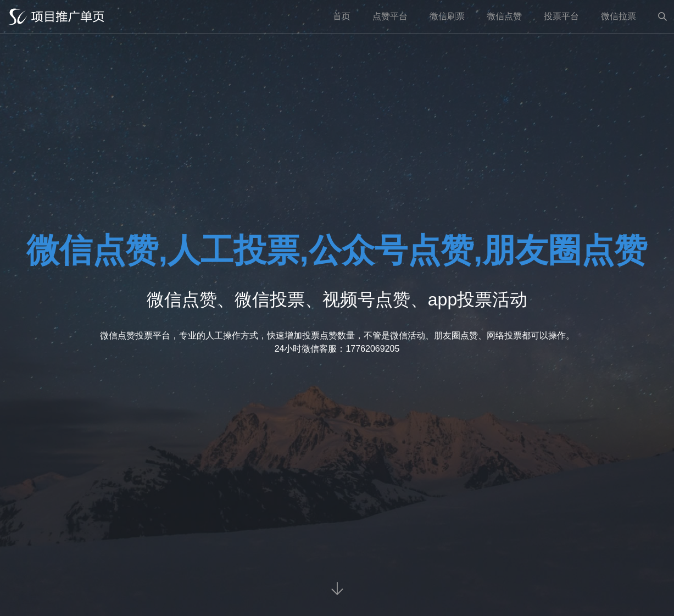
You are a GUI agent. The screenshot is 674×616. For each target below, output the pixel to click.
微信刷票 (447, 16)
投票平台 (561, 16)
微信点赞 (504, 16)
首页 (342, 16)
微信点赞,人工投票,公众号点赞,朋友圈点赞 (337, 250)
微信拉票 (619, 16)
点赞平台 (390, 16)
